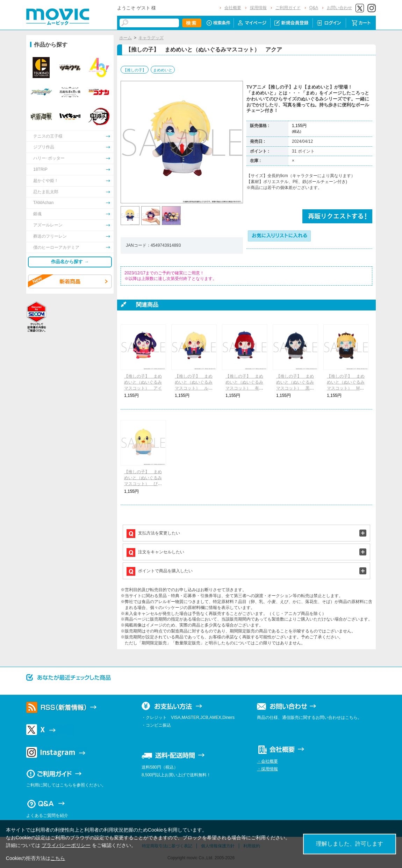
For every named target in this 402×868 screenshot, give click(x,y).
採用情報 (258, 8)
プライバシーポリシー (66, 845)
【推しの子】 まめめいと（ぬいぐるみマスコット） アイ (143, 382)
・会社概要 (267, 761)
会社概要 (233, 8)
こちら (58, 858)
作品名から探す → (70, 262)
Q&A (314, 8)
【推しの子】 (135, 70)
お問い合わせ (339, 8)
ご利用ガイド (288, 8)
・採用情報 (267, 769)
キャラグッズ (151, 38)
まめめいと (163, 70)
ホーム (125, 38)
